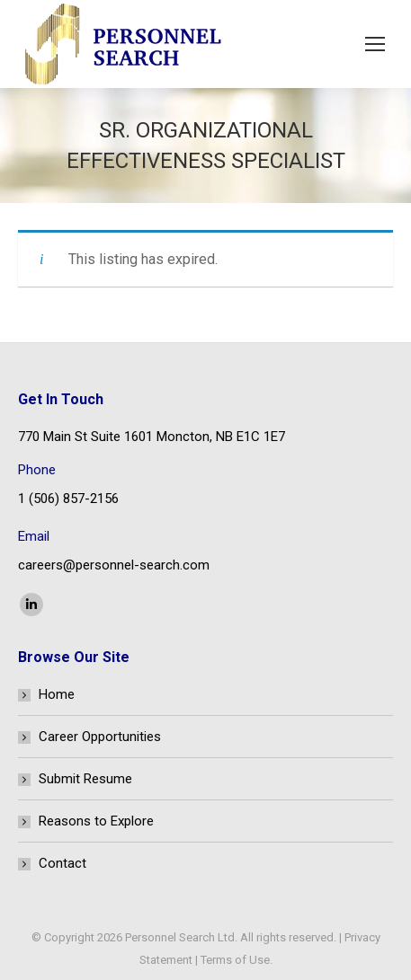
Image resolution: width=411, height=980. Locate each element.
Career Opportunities (100, 737)
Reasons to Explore (96, 821)
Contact (63, 863)
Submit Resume (85, 779)
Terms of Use (235, 960)
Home (57, 694)
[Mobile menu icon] (375, 44)
